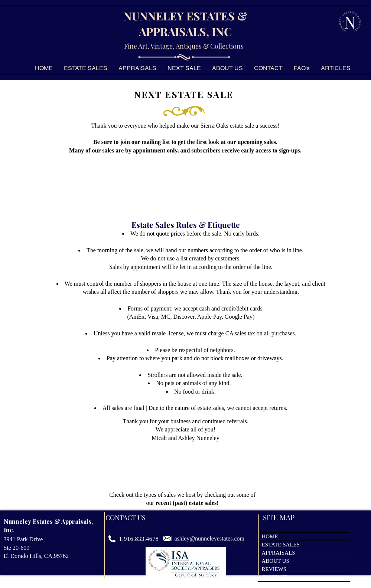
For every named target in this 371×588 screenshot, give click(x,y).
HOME (270, 536)
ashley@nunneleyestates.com (209, 538)
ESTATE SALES (281, 545)
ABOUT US (276, 561)
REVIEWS (274, 569)
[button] (302, 68)
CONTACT (275, 577)
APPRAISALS (279, 553)
